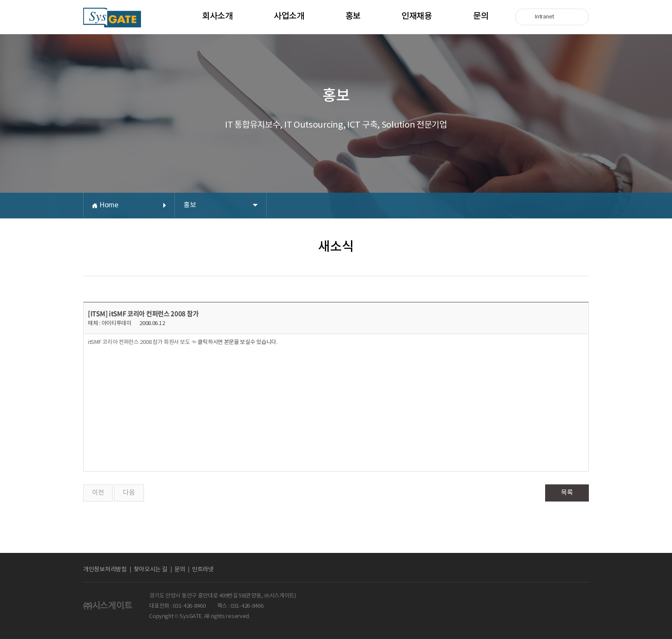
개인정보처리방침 (105, 570)
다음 (129, 493)
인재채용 (417, 16)
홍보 (353, 16)
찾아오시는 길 (151, 570)
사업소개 (289, 16)
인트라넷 (203, 570)
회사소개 (217, 16)
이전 (98, 493)
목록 (567, 493)
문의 (481, 16)
